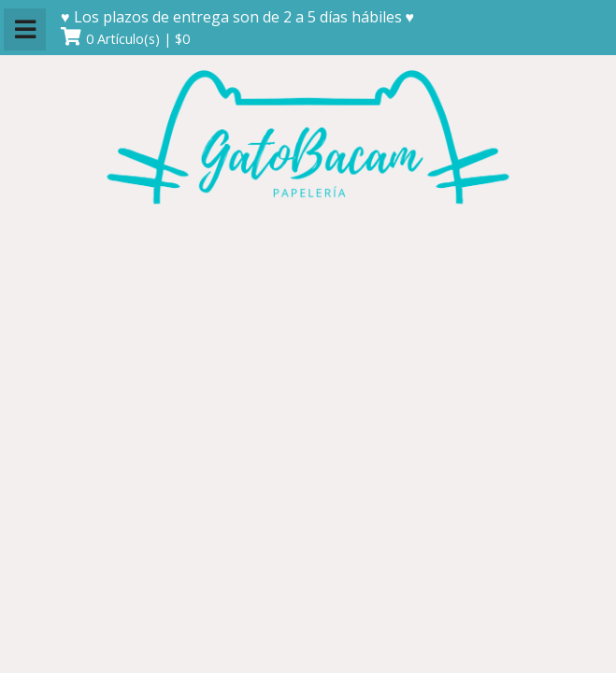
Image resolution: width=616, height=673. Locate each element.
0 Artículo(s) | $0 (138, 39)
